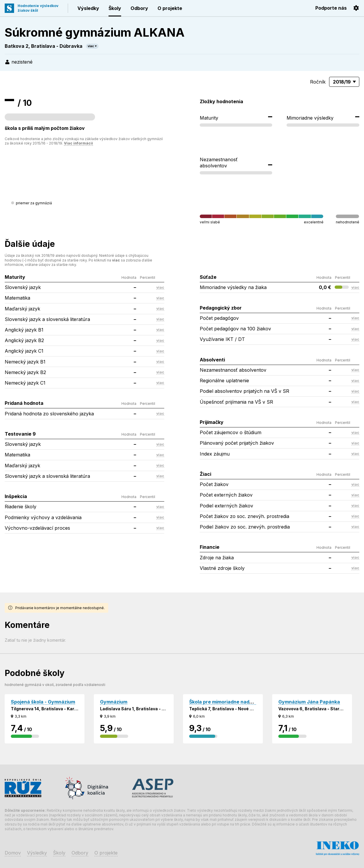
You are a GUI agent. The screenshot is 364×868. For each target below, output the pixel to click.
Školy (115, 8)
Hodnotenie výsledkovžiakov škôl (38, 8)
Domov (13, 853)
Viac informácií (78, 143)
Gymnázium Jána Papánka (309, 702)
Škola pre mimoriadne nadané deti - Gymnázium (245, 702)
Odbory (139, 8)
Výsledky (88, 8)
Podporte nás (331, 8)
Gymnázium (114, 702)
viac (91, 46)
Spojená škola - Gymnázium (43, 702)
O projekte (170, 8)
